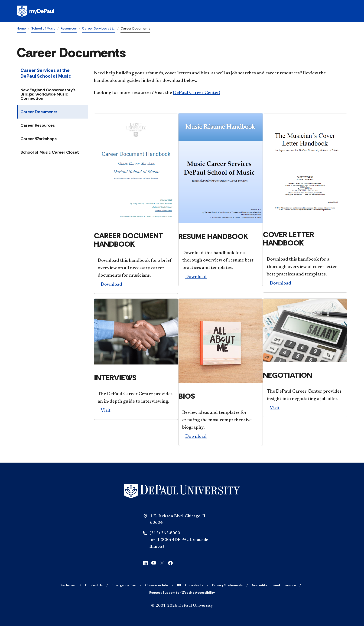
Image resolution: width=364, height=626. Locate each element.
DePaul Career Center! (197, 93)
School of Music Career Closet (50, 152)
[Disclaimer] (68, 585)
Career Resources (38, 125)
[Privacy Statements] (227, 585)
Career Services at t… (99, 28)
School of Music (43, 28)
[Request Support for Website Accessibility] (182, 593)
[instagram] (162, 563)
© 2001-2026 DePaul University (182, 606)
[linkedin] (145, 563)
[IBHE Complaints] (190, 585)
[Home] (182, 491)
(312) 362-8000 (165, 533)
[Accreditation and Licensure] (274, 585)
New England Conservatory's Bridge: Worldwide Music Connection (48, 94)
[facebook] (170, 563)
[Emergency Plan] (124, 585)
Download (111, 285)
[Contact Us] (94, 585)
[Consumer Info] (157, 585)
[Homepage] (182, 11)
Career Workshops (39, 139)
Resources (69, 28)
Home (21, 28)
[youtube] (154, 563)
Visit (106, 411)
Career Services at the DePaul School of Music (46, 73)
